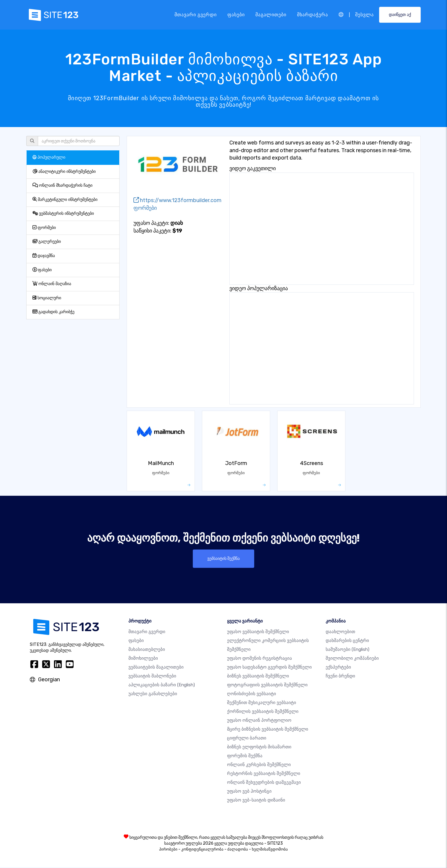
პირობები (168, 850)
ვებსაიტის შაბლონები (152, 677)
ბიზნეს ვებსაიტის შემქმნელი (258, 677)
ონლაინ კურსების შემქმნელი (259, 765)
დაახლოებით (340, 633)
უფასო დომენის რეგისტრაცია (260, 659)
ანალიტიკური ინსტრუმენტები (64, 172)
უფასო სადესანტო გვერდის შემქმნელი (269, 668)
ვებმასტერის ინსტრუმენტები (63, 213)
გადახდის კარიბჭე (53, 312)
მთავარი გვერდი (195, 15)
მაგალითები (271, 15)
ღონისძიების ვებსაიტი (252, 695)
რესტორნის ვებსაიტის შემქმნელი (264, 774)
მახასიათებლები (147, 650)
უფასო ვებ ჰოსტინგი (249, 792)
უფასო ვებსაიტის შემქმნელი (258, 633)
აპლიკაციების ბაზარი (162, 686)
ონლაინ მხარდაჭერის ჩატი (62, 185)
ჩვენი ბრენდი (340, 677)
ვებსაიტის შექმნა (223, 559)
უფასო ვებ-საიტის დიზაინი (256, 801)
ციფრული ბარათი (247, 739)
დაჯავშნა (44, 256)
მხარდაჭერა (312, 15)
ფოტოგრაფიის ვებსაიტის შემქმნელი (267, 686)
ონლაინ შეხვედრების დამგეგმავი (264, 783)
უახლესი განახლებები (153, 695)
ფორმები (44, 228)
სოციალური (47, 298)
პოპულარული (49, 157)
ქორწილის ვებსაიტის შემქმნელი (263, 712)
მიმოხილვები (143, 659)
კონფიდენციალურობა (202, 850)
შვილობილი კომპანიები (352, 659)
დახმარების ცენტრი (347, 641)
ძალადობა (238, 850)
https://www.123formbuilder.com (177, 200)
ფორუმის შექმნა (245, 757)
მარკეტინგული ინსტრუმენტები (65, 200)
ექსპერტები (338, 668)
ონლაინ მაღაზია (52, 284)
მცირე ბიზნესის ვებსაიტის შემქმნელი (268, 730)
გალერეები (47, 242)
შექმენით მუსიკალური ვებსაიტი (262, 703)
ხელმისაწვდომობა (270, 850)
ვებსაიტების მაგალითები (156, 668)
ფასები (236, 15)
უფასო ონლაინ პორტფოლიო (259, 721)
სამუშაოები (348, 650)
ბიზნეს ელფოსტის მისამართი (259, 748)
